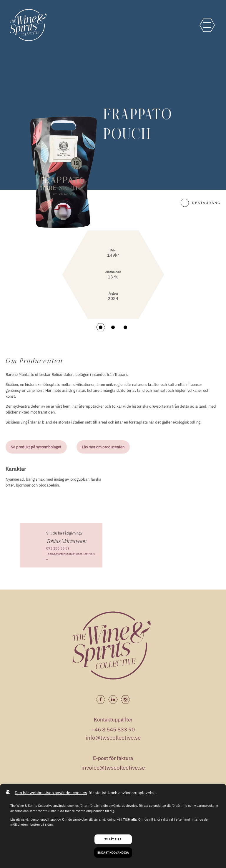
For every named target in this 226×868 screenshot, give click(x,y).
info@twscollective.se (113, 738)
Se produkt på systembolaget (36, 447)
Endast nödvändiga (113, 853)
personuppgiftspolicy (45, 819)
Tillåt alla (113, 839)
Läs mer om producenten (103, 447)
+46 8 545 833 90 (113, 729)
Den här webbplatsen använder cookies (51, 793)
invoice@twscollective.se (113, 768)
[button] (101, 327)
